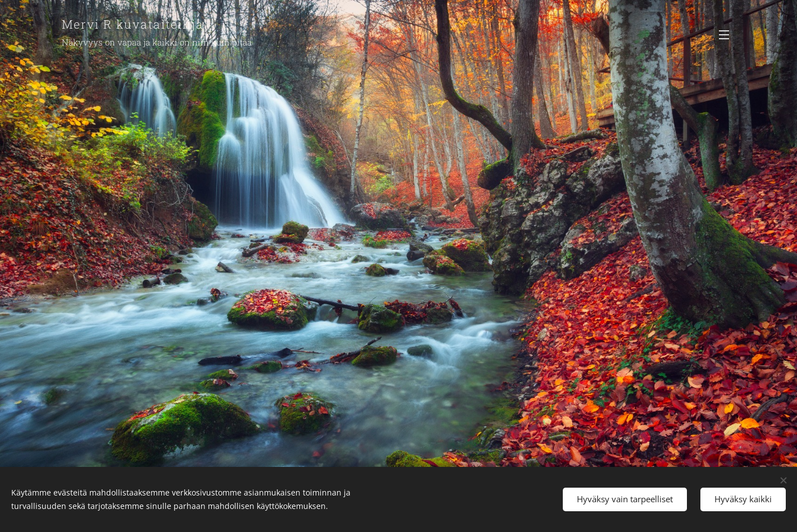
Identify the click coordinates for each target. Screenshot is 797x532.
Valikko (724, 35)
